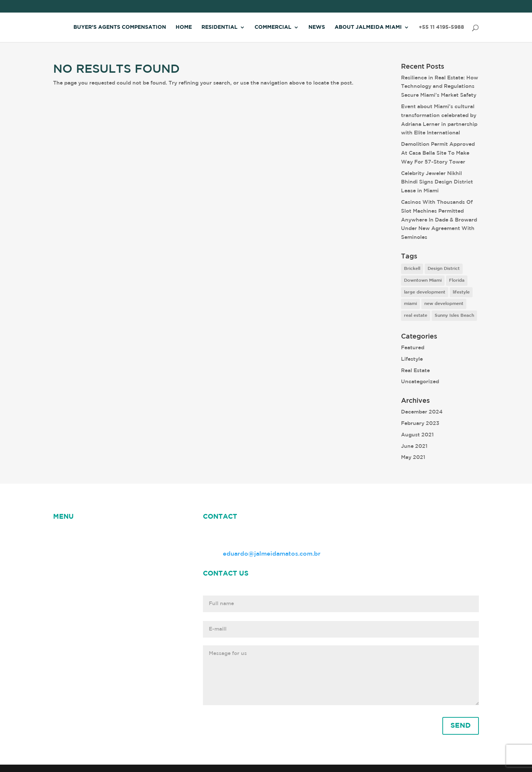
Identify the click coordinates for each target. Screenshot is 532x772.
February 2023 (420, 423)
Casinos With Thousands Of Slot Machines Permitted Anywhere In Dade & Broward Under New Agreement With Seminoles (439, 220)
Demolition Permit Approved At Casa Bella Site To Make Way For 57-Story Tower (438, 153)
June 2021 (414, 446)
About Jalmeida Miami (368, 27)
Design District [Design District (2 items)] (444, 269)
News (317, 27)
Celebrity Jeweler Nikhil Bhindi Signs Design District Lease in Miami (437, 182)
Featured (413, 348)
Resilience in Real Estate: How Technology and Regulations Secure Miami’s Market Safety (440, 87)
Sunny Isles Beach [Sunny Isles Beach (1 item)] (454, 315)
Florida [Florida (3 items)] (457, 280)
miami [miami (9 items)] (410, 304)
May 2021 (413, 457)
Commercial (273, 27)
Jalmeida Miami (76, 543)
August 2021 (417, 435)
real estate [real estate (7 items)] (416, 315)
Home (184, 27)
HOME (63, 534)
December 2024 (422, 412)
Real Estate (415, 371)
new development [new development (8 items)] (444, 304)
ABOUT (118, 534)
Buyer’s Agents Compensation (120, 27)
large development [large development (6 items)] (425, 292)
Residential (220, 27)
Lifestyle (412, 359)
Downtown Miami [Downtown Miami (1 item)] (423, 280)
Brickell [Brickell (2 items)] (412, 269)
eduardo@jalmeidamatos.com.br (272, 554)
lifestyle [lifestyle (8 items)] (461, 292)
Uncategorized (420, 382)
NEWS (89, 534)
